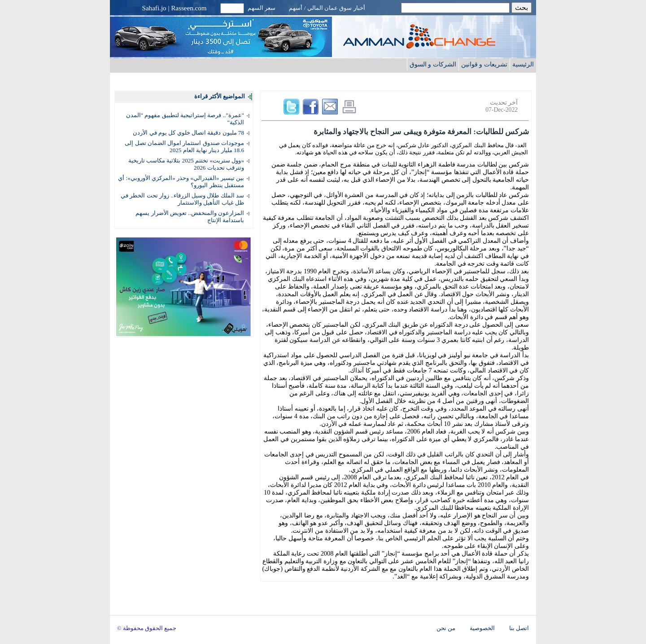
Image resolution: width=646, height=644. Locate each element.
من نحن (446, 628)
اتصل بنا (519, 628)
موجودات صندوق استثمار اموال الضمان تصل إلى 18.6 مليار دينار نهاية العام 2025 (184, 147)
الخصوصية (482, 628)
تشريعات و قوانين (484, 64)
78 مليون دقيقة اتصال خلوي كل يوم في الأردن (188, 133)
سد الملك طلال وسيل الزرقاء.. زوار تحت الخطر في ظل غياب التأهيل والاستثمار (182, 199)
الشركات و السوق (433, 64)
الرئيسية (523, 64)
